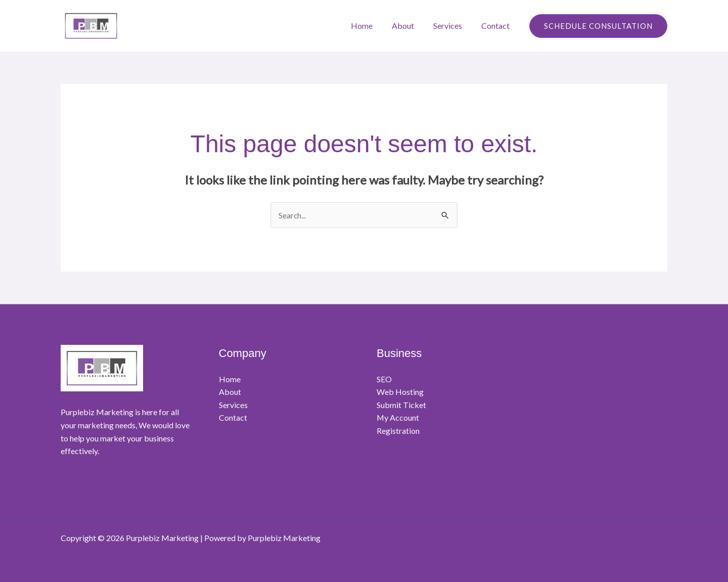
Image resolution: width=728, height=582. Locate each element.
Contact (497, 26)
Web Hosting (400, 392)
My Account (398, 418)
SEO (384, 379)
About (411, 26)
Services (452, 26)
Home (372, 26)
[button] (598, 26)
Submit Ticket (401, 405)
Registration (398, 431)
